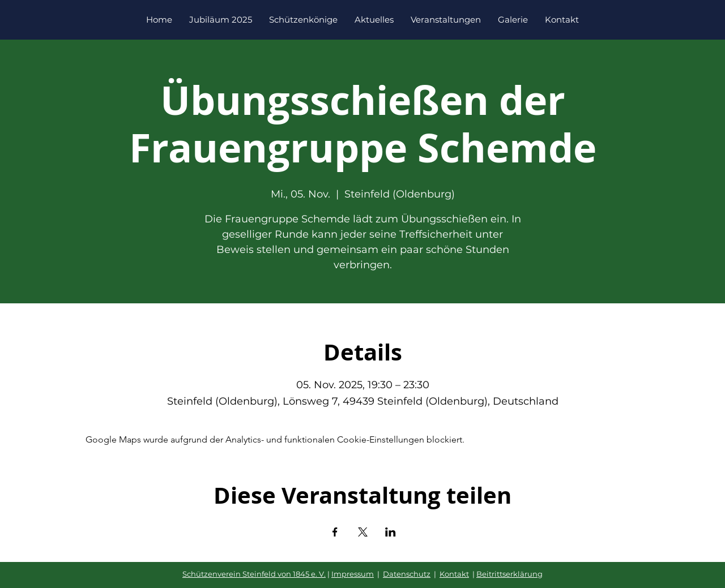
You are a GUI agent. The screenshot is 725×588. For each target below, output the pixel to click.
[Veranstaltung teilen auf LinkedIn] (391, 532)
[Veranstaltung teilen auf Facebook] (335, 532)
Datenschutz (407, 574)
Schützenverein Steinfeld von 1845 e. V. (254, 574)
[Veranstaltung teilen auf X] (363, 532)
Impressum (353, 574)
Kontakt (454, 574)
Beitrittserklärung (509, 574)
